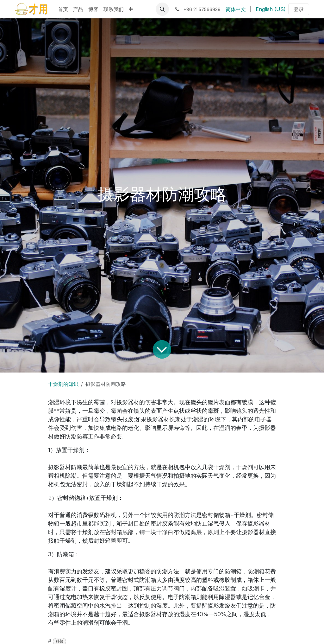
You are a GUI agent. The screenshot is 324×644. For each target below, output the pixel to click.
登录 (299, 9)
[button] (162, 9)
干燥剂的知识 (63, 384)
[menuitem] (63, 9)
